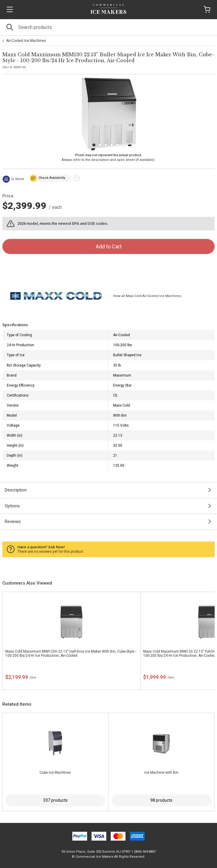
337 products (55, 800)
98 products (161, 800)
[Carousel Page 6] (123, 145)
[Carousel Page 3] (106, 145)
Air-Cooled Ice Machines (26, 41)
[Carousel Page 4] (112, 145)
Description (16, 490)
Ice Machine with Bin (161, 773)
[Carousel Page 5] (118, 145)
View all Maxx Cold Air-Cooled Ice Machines (147, 296)
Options (12, 506)
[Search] (108, 27)
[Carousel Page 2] (100, 145)
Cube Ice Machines (55, 773)
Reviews (13, 522)
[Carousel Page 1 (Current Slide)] (94, 145)
